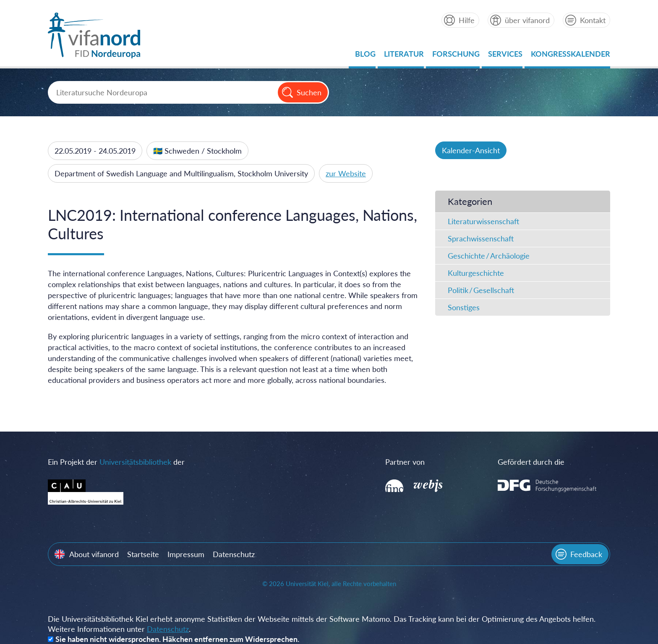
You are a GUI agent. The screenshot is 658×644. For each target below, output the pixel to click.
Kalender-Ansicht (471, 150)
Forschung (456, 56)
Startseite (143, 554)
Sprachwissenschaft (481, 238)
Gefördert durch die (531, 462)
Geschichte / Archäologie (489, 256)
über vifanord (527, 20)
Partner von (405, 462)
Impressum (186, 554)
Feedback (586, 554)
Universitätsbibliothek (135, 462)
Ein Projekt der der (116, 462)
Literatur (404, 56)
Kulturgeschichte (476, 273)
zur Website (346, 173)
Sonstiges (464, 307)
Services (505, 56)
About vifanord (94, 554)
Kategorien (470, 201)
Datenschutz (234, 554)
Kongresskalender (571, 56)
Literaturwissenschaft (483, 221)
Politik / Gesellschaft (481, 290)
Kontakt (593, 20)
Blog (365, 56)
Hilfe (467, 20)
